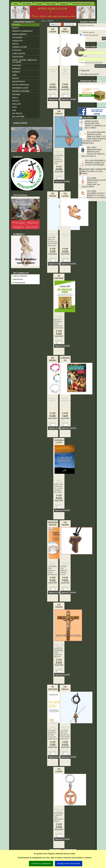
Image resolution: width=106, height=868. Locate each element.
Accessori (17, 38)
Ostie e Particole (21, 85)
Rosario (16, 95)
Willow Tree (18, 117)
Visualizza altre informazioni (69, 863)
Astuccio (17, 50)
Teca (15, 107)
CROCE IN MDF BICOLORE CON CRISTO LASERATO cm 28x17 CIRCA (95, 125)
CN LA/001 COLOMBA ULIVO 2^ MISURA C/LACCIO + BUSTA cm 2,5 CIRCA (96, 194)
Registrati (64, 4)
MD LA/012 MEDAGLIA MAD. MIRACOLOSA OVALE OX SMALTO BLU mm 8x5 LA (93, 152)
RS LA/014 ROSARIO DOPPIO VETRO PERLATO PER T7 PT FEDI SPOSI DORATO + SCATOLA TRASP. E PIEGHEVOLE (94, 138)
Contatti (39, 4)
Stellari (16, 104)
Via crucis (17, 113)
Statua (16, 101)
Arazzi (15, 44)
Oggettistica (19, 82)
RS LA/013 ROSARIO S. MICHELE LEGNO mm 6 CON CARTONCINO (96, 163)
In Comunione (19, 283)
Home (16, 4)
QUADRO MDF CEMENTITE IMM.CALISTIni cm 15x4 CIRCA (94, 171)
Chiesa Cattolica (20, 276)
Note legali (51, 4)
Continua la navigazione (41, 863)
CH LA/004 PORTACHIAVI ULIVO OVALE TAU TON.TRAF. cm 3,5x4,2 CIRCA (94, 182)
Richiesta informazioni (82, 4)
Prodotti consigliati (22, 31)
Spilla (15, 98)
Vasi (14, 110)
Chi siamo (27, 4)
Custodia (17, 65)
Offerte (16, 25)
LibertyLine (18, 279)
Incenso (16, 72)
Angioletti (17, 41)
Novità (15, 28)
